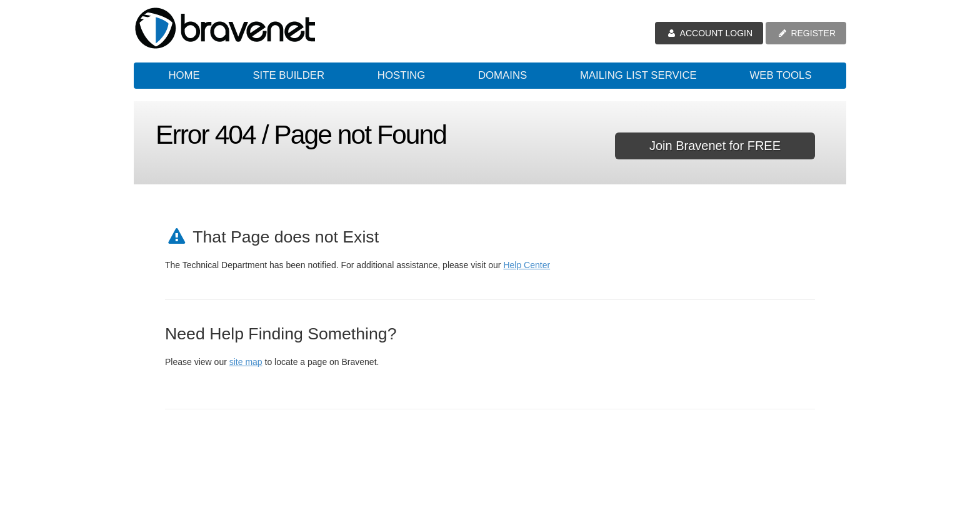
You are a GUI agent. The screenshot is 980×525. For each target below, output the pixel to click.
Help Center (527, 265)
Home (184, 75)
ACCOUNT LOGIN (709, 33)
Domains (502, 75)
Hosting (401, 75)
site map (246, 362)
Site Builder (288, 75)
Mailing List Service (638, 75)
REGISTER (806, 33)
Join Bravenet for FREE (715, 146)
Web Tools (780, 75)
